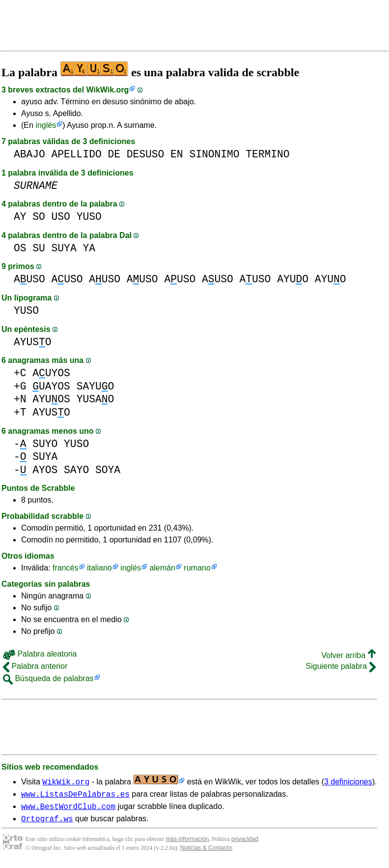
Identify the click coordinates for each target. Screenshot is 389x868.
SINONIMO (214, 154)
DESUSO (146, 154)
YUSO (89, 217)
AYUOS (51, 399)
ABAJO (29, 154)
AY (20, 217)
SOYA (108, 470)
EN (177, 154)
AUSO (29, 279)
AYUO (293, 279)
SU (39, 248)
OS (20, 248)
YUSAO (96, 399)
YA (89, 248)
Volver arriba (348, 655)
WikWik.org (108, 90)
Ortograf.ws (47, 823)
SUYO (45, 444)
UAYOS (51, 386)
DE (114, 154)
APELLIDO (77, 154)
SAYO (76, 470)
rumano (197, 568)
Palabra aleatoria (40, 654)
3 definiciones (348, 782)
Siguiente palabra (341, 666)
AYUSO (33, 342)
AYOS (45, 470)
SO (39, 217)
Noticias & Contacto (206, 852)
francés (65, 568)
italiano (99, 568)
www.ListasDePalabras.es (75, 795)
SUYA (64, 248)
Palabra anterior (35, 666)
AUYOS (51, 373)
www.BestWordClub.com (68, 809)
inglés (46, 125)
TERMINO (267, 154)
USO (61, 217)
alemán (162, 568)
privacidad (245, 843)
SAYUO (96, 386)
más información (187, 843)
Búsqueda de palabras (48, 678)
